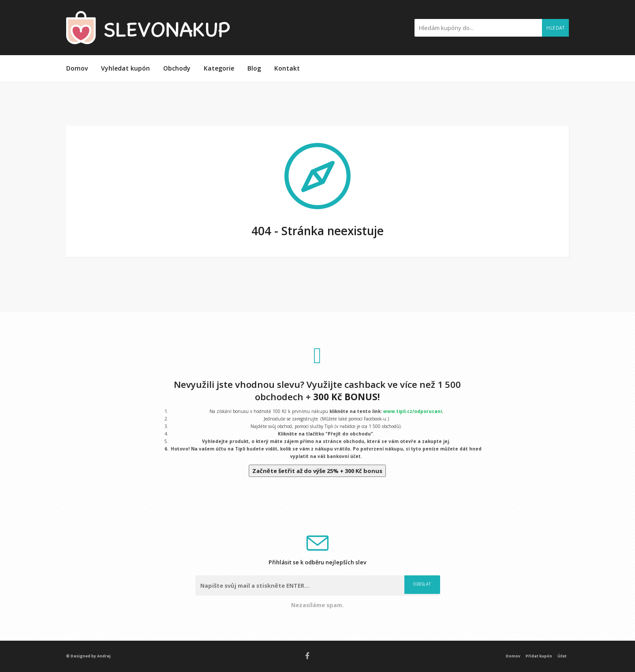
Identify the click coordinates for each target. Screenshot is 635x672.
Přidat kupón (539, 656)
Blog (254, 68)
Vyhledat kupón (125, 68)
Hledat (555, 28)
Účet (562, 656)
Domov (77, 68)
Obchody (177, 68)
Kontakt (287, 68)
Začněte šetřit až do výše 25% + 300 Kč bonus (317, 471)
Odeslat (422, 584)
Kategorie (219, 68)
